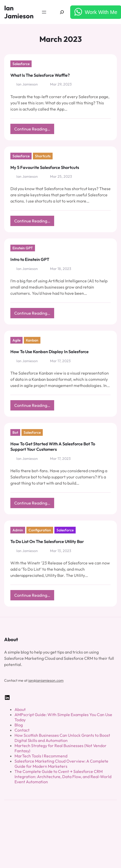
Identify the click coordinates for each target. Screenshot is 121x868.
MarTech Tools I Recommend (41, 756)
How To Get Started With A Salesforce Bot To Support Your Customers (53, 447)
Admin (18, 530)
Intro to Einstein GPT (30, 259)
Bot (15, 432)
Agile (16, 340)
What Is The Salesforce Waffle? (40, 75)
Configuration (40, 530)
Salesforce (21, 64)
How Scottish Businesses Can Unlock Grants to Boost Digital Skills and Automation (62, 738)
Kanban (32, 340)
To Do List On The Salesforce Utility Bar (47, 541)
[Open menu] (44, 12)
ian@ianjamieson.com (46, 680)
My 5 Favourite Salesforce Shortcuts (45, 167)
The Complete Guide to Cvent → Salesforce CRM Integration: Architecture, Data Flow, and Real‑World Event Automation (63, 777)
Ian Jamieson (19, 12)
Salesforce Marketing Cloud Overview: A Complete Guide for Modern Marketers (61, 764)
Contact (22, 730)
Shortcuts (43, 156)
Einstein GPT (23, 248)
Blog (19, 725)
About (20, 709)
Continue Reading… (34, 130)
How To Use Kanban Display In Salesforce (49, 352)
